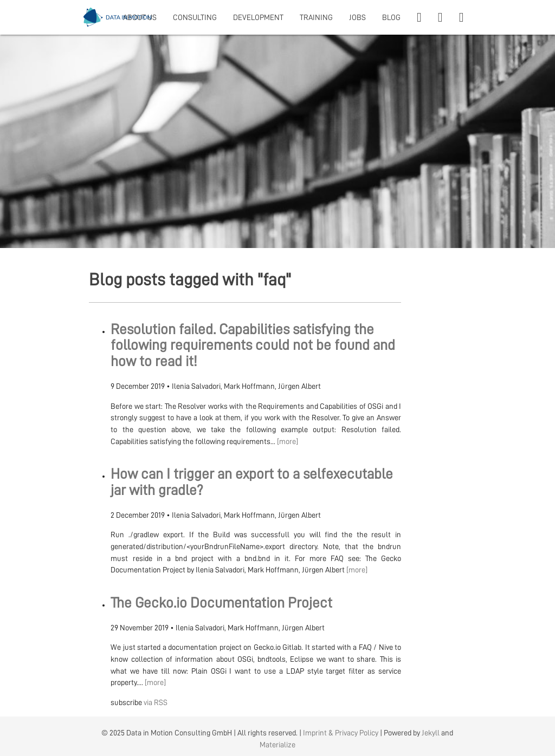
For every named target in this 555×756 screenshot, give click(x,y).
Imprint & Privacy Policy (341, 733)
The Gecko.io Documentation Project (221, 603)
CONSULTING (195, 17)
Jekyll (431, 733)
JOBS (357, 17)
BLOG (391, 17)
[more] (288, 441)
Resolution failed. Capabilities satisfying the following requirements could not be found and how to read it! (253, 346)
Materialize (277, 745)
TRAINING (316, 17)
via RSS (156, 702)
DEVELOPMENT (258, 17)
